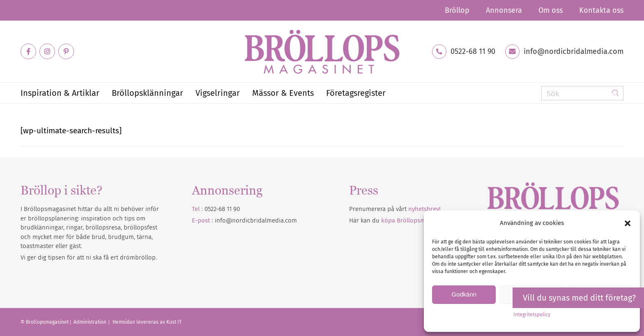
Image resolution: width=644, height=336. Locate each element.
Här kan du (399, 220)
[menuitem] (457, 10)
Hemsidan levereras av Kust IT (147, 322)
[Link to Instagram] (47, 51)
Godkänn (464, 294)
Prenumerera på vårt (395, 209)
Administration (91, 322)
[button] (628, 223)
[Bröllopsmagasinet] (322, 51)
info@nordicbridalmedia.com (574, 51)
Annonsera (504, 10)
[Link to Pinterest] (66, 51)
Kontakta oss (601, 10)
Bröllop (457, 10)
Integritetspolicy (532, 315)
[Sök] (582, 93)
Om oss (551, 10)
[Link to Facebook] (28, 51)
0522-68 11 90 (473, 51)
